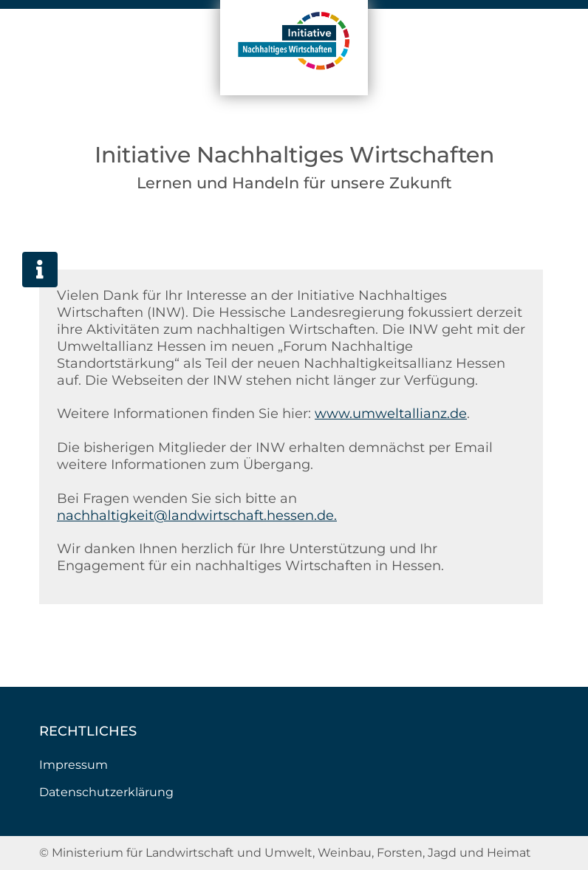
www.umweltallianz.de (391, 413)
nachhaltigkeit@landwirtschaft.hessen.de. (197, 515)
